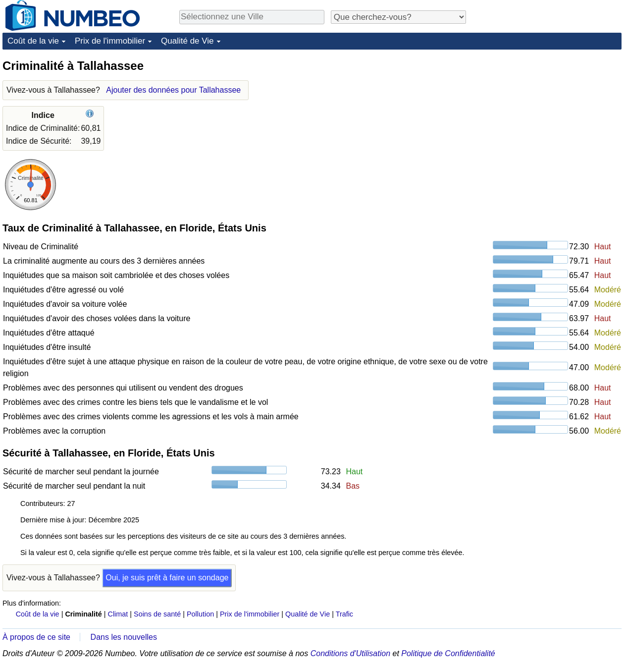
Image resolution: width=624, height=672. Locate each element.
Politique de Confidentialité (448, 653)
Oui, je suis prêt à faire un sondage (167, 578)
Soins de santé (157, 614)
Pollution (200, 614)
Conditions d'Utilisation (350, 653)
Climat (118, 614)
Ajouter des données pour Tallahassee (173, 90)
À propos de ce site (36, 637)
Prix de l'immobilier (110, 41)
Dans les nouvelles (124, 637)
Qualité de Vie (187, 41)
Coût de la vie (33, 41)
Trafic (344, 614)
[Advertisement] (547, 120)
